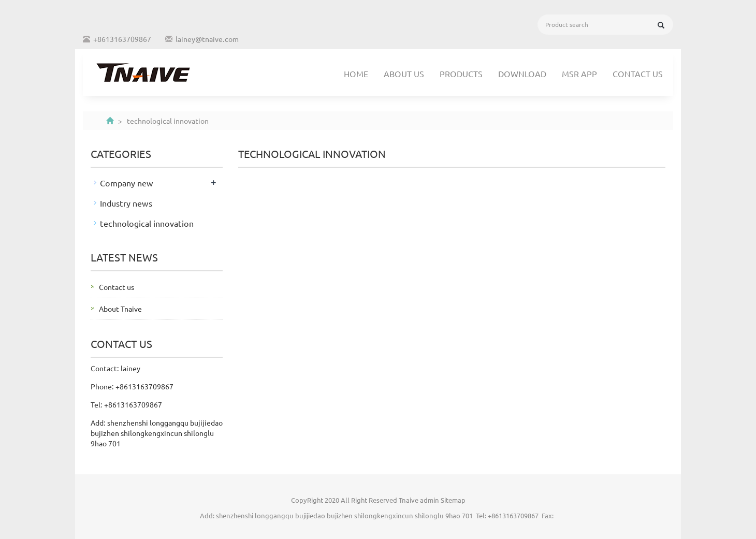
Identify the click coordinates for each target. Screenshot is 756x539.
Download (522, 74)
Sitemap (453, 500)
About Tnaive (120, 309)
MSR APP (579, 74)
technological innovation (147, 223)
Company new (127, 183)
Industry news (126, 203)
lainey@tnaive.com (207, 39)
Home (356, 74)
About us (404, 74)
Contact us (638, 74)
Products (461, 74)
